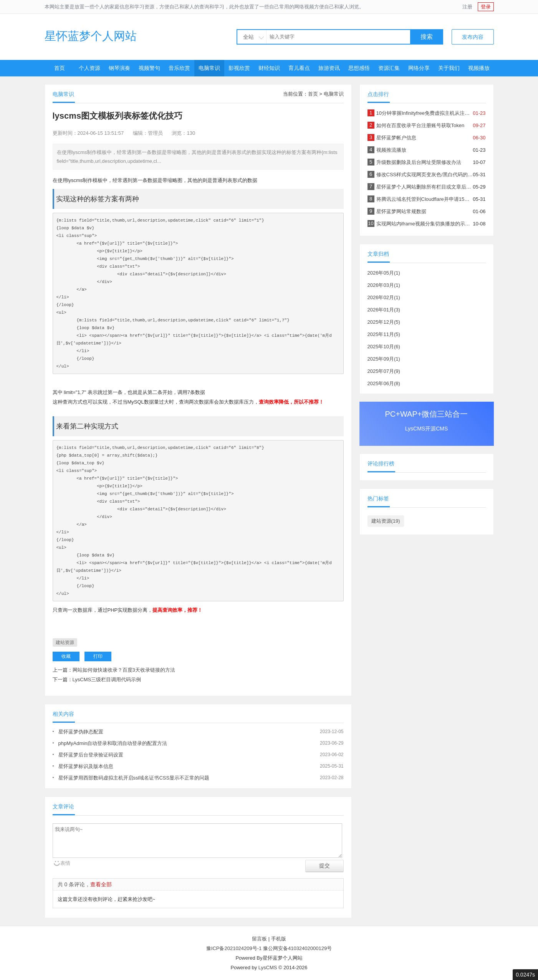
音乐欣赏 (179, 68)
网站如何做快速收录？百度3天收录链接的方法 (124, 670)
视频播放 (479, 68)
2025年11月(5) (384, 334)
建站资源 (65, 642)
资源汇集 (389, 68)
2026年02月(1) (384, 297)
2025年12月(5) (384, 322)
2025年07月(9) (384, 371)
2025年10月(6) (384, 347)
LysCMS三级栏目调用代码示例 (107, 680)
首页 (60, 68)
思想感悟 (359, 68)
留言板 (259, 939)
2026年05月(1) (384, 273)
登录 (486, 7)
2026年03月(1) (384, 285)
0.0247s (525, 975)
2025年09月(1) (384, 359)
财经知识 (269, 68)
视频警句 (149, 68)
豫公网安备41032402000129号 (297, 948)
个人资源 (89, 68)
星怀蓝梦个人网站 (91, 36)
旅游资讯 (329, 68)
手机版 (279, 939)
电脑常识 (209, 68)
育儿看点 (299, 68)
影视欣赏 (239, 68)
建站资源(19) (386, 521)
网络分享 (419, 68)
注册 (467, 7)
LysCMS (268, 968)
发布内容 (473, 37)
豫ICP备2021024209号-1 (234, 948)
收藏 (66, 656)
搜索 (427, 37)
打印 (98, 656)
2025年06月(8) (384, 383)
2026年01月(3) (384, 310)
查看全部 (101, 884)
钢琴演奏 (119, 68)
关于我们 (449, 68)
